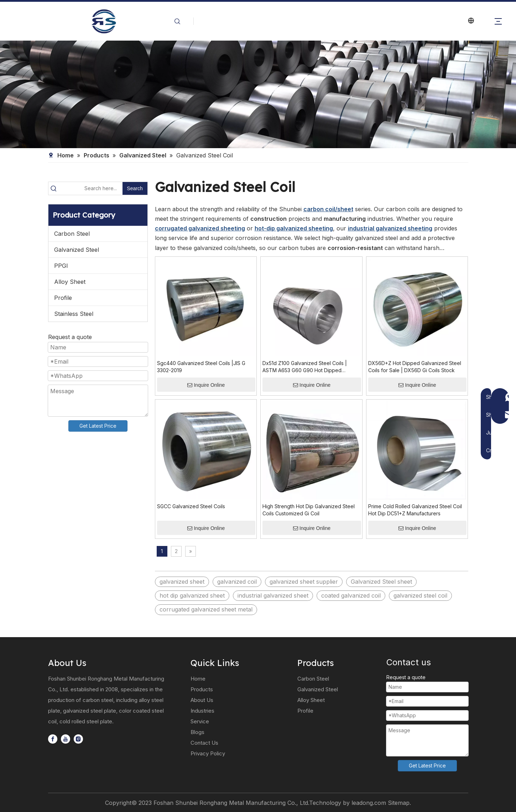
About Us (202, 700)
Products (202, 689)
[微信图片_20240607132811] (258, 94)
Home (198, 679)
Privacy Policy (208, 753)
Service (200, 721)
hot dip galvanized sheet (192, 595)
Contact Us (204, 743)
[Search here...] (91, 188)
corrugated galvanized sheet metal (206, 609)
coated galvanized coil (351, 595)
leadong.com (369, 803)
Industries (202, 711)
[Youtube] (66, 739)
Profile (63, 298)
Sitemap (399, 803)
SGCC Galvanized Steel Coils (191, 506)
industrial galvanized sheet (273, 595)
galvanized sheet (182, 582)
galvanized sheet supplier (304, 582)
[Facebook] (53, 739)
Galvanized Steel (77, 250)
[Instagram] (78, 739)
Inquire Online (206, 385)
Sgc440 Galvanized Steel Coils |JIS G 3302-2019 (201, 367)
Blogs (197, 732)
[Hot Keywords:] (135, 188)
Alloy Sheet (70, 282)
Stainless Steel (74, 314)
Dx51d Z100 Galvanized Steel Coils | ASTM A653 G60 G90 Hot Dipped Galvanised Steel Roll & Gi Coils (305, 367)
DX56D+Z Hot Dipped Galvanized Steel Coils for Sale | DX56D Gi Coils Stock (415, 367)
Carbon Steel (72, 234)
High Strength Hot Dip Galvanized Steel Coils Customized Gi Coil (309, 510)
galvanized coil (237, 582)
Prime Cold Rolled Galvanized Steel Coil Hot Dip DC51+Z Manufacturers (415, 510)
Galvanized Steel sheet (381, 582)
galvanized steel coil (420, 595)
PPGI (61, 266)
